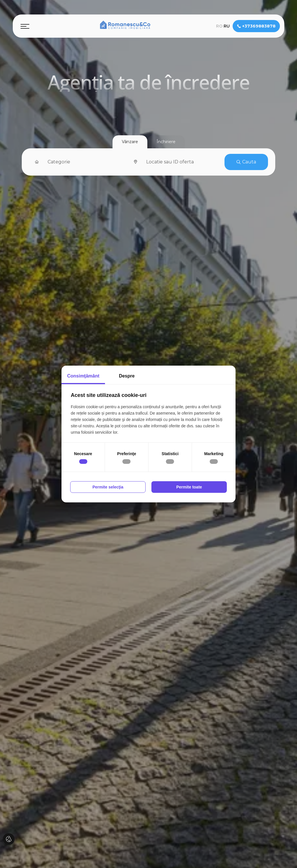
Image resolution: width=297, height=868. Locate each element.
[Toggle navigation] (25, 26)
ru (227, 26)
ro (219, 26)
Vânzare (130, 142)
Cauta (246, 162)
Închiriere (166, 142)
